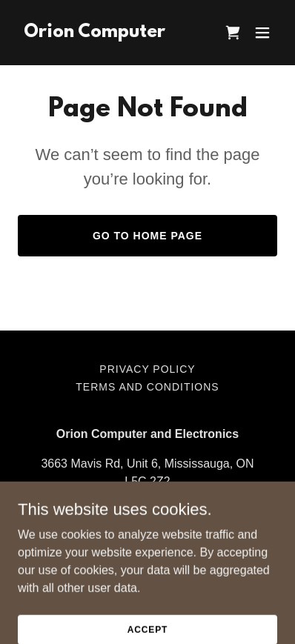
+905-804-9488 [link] (148, 511)
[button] (262, 33)
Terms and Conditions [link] (147, 387)
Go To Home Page (147, 236)
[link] (95, 33)
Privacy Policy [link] (147, 369)
